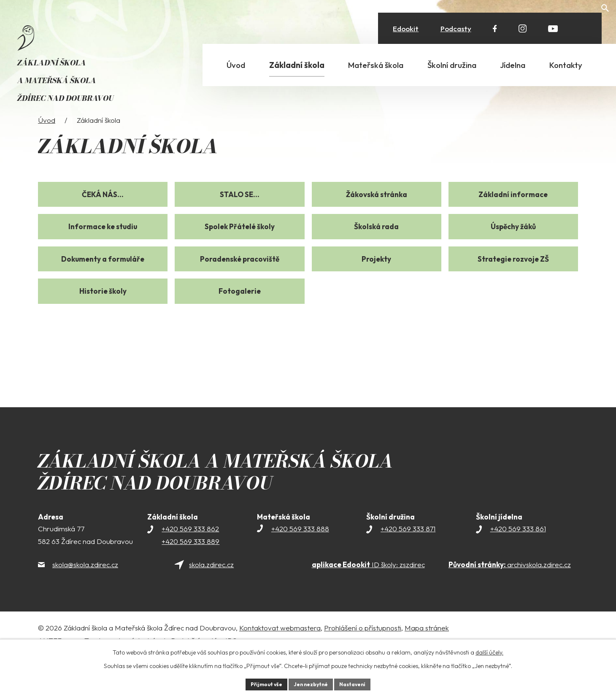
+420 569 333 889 (190, 582)
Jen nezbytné (311, 683)
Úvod (47, 161)
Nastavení (359, 683)
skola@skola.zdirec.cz (85, 606)
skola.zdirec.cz (211, 606)
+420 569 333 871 (408, 569)
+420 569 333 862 (190, 569)
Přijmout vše (260, 683)
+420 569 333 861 (518, 569)
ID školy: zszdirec (368, 606)
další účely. (489, 650)
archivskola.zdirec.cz (510, 606)
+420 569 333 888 (300, 569)
